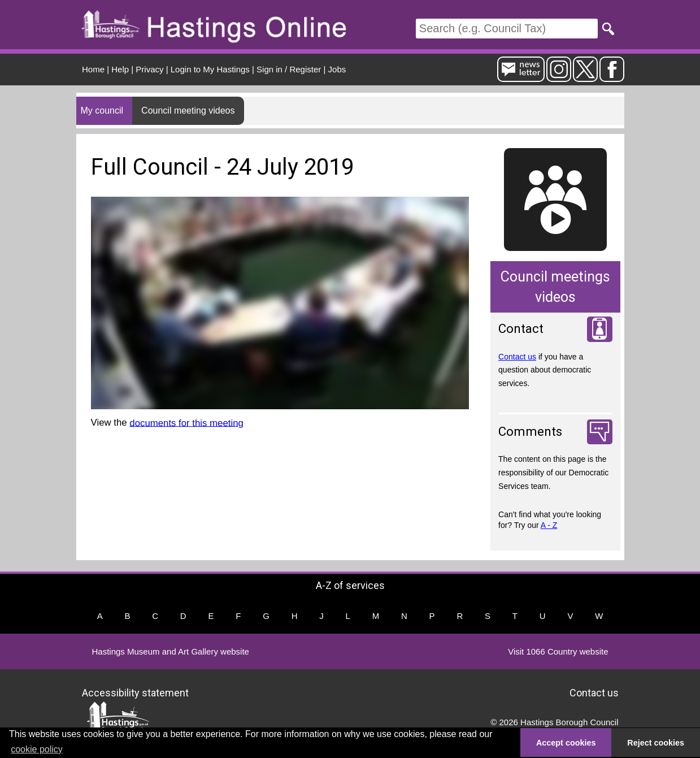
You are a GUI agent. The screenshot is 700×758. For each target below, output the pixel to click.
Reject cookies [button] (656, 743)
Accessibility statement (135, 693)
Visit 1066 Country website (558, 651)
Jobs (337, 69)
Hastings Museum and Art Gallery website (171, 651)
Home (93, 69)
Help (120, 69)
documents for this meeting (186, 423)
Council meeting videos (188, 111)
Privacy (149, 69)
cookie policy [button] (37, 749)
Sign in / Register (289, 69)
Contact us (517, 357)
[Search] (507, 29)
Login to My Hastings (210, 69)
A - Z (549, 525)
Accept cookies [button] (566, 743)
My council (102, 111)
